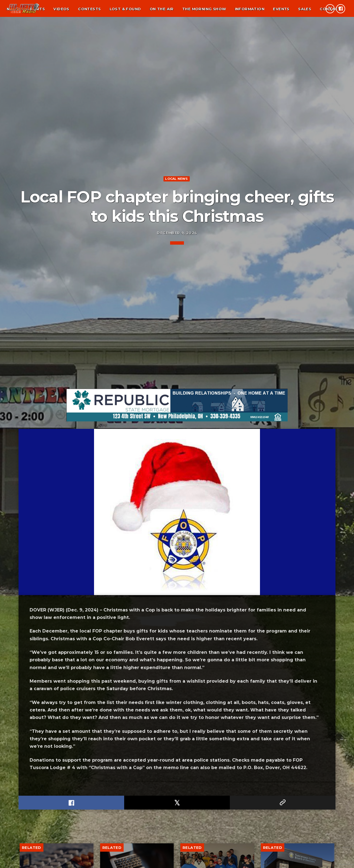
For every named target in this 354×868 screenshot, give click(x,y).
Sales (305, 9)
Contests (89, 9)
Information (250, 9)
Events (281, 9)
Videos (61, 9)
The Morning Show (204, 9)
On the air (162, 9)
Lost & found (125, 9)
